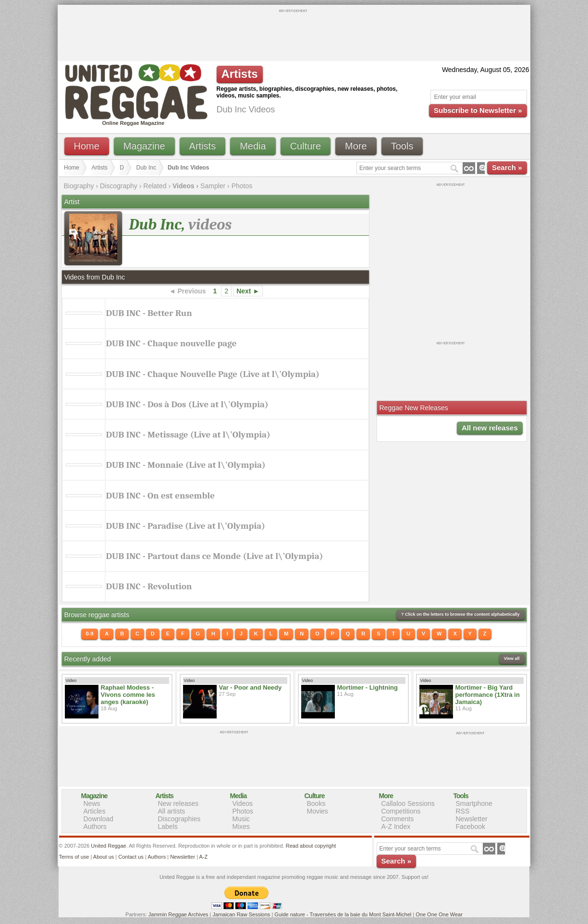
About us (104, 857)
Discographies (179, 819)
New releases (178, 803)
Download (98, 819)
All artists (172, 811)
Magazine (144, 146)
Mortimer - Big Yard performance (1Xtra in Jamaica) (488, 695)
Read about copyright (311, 846)
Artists (203, 146)
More (356, 146)
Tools (402, 146)
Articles (95, 811)
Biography (79, 186)
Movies (318, 811)
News (92, 803)
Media (253, 146)
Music (241, 819)
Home (87, 146)
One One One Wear (439, 914)
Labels (168, 827)
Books (316, 803)
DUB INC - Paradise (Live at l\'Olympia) (186, 526)
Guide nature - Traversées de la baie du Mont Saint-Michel (343, 914)
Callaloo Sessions (408, 803)
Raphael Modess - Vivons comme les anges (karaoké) (128, 695)
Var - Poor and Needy (251, 687)
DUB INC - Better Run (149, 313)
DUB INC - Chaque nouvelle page (171, 343)
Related (155, 186)
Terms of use (74, 857)
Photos (242, 186)
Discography (119, 186)
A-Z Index (396, 827)
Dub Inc (146, 168)
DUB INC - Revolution (149, 586)
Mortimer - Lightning (367, 687)
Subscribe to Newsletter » (478, 110)
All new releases (490, 428)
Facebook (471, 827)
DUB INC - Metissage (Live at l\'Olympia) (188, 435)
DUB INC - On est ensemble (161, 496)
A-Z (203, 857)
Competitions (401, 811)
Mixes (241, 827)
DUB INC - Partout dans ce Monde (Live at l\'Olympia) (215, 556)
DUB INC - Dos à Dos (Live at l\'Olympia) (187, 404)
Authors (95, 827)
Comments (398, 819)
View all (512, 658)
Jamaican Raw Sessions (242, 914)
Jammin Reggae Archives (178, 914)
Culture (306, 146)
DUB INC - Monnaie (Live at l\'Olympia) (186, 465)
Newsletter (472, 819)
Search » (507, 167)
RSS (463, 811)
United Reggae (108, 846)
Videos (243, 803)
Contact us (131, 857)
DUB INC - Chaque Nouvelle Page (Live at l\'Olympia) (213, 374)
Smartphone (474, 803)
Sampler (213, 186)
